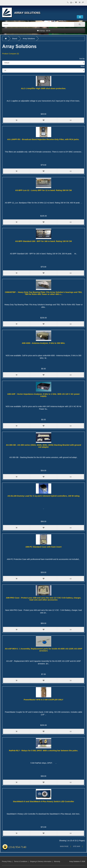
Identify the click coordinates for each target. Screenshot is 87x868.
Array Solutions (29, 39)
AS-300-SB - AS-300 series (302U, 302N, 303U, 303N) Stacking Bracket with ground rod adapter (43, 446)
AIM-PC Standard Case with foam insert (44, 547)
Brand (15, 39)
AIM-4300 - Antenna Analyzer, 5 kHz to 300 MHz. (43, 343)
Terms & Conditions (21, 861)
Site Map (77, 846)
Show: (83, 66)
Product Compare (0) (11, 54)
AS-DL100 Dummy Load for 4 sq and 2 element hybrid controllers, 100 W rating (44, 496)
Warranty (57, 861)
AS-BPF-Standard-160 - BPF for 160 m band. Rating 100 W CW (44, 241)
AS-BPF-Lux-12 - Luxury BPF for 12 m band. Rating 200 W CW (43, 190)
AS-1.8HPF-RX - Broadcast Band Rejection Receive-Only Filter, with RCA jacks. (43, 139)
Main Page (64, 846)
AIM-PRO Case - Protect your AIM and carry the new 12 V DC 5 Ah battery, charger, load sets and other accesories (43, 599)
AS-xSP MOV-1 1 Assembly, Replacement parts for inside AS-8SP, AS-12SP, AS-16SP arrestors (44, 650)
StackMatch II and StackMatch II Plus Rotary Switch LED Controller (43, 801)
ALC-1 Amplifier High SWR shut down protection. (43, 88)
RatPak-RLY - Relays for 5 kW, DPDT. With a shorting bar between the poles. (43, 751)
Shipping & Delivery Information (41, 861)
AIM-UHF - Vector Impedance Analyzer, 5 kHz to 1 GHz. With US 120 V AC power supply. (44, 395)
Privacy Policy (7, 861)
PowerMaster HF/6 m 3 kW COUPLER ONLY (43, 700)
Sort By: (82, 59)
